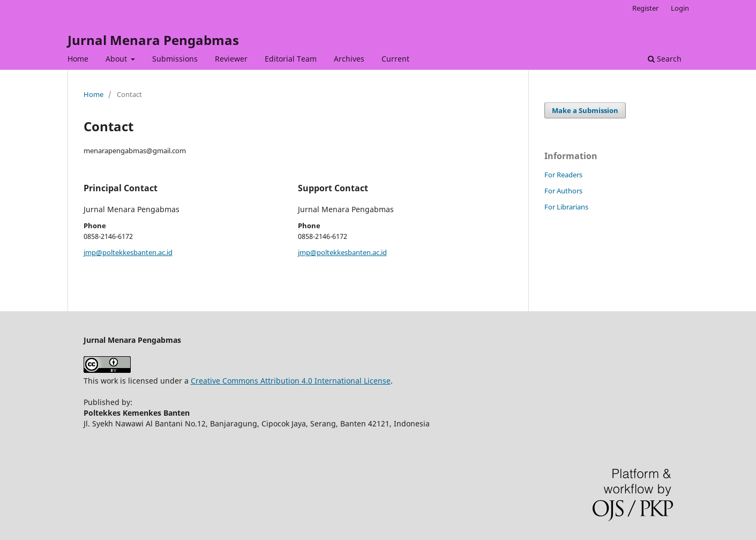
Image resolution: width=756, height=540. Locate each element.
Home (78, 59)
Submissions (175, 59)
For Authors (563, 191)
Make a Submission (585, 110)
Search (665, 59)
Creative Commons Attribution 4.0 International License (291, 381)
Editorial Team (291, 59)
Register (645, 8)
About (117, 59)
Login (680, 8)
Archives (349, 59)
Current (395, 59)
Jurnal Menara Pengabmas (153, 40)
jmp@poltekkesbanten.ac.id (128, 252)
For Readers (563, 175)
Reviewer (231, 59)
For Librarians (566, 207)
